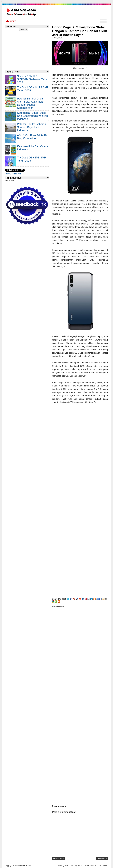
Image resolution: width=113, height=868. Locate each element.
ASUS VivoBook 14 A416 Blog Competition (32, 137)
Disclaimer (103, 866)
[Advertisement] (80, 499)
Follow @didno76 (13, 174)
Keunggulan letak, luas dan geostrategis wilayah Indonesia (32, 116)
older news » (102, 859)
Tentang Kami (76, 866)
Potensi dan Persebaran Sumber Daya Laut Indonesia (31, 127)
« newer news (59, 859)
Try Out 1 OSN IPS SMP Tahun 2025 (31, 159)
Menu (103, 21)
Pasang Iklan (63, 866)
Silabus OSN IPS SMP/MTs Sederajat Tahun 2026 (33, 79)
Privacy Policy (90, 866)
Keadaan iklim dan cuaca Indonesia (32, 148)
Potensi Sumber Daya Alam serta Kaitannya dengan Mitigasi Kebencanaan (30, 103)
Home (13, 21)
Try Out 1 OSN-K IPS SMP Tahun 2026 (33, 89)
